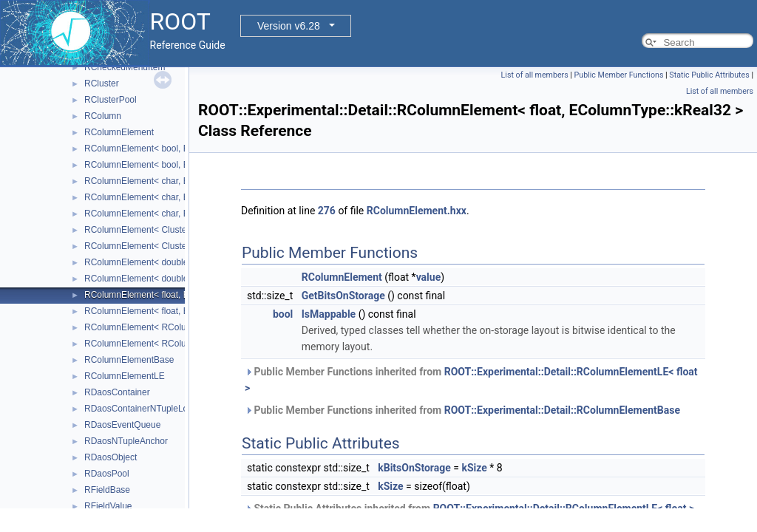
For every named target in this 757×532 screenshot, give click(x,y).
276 (327, 211)
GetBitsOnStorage (343, 296)
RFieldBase (107, 490)
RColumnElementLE (125, 376)
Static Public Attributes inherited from (469, 508)
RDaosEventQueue (122, 425)
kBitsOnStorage (414, 468)
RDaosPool (107, 474)
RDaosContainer (117, 392)
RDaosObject (111, 457)
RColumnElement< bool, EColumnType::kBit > (175, 149)
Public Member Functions (619, 75)
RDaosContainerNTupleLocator (146, 409)
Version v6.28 (289, 26)
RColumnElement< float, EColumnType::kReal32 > (184, 295)
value (429, 277)
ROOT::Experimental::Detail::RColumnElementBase (562, 410)
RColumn (103, 116)
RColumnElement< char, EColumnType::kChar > (180, 197)
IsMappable (329, 314)
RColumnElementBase (129, 360)
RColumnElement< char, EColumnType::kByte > (179, 181)
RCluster (102, 83)
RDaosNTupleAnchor (126, 441)
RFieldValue (108, 506)
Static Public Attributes (709, 75)
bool (283, 314)
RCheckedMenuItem (125, 67)
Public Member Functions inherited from (471, 380)
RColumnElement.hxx (417, 211)
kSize (474, 468)
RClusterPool (111, 100)
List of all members (535, 75)
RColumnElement (119, 132)
